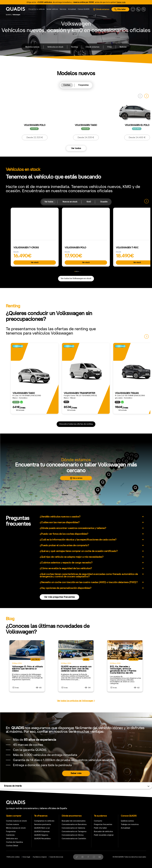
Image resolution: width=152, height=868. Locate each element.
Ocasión (104, 202)
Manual (11, 337)
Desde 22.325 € (35, 137)
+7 (62, 337)
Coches (67, 85)
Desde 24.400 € (137, 137)
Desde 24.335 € (86, 137)
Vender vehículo (52, 9)
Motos (74, 269)
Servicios (63, 9)
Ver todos (76, 148)
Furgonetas (84, 85)
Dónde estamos (101, 9)
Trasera (95, 347)
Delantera (83, 347)
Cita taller (120, 9)
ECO (120, 338)
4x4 (104, 347)
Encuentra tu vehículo (37, 9)
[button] (146, 96)
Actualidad (72, 9)
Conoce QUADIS (84, 9)
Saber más (121, 2)
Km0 (89, 202)
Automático (23, 337)
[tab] (67, 85)
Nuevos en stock (70, 202)
